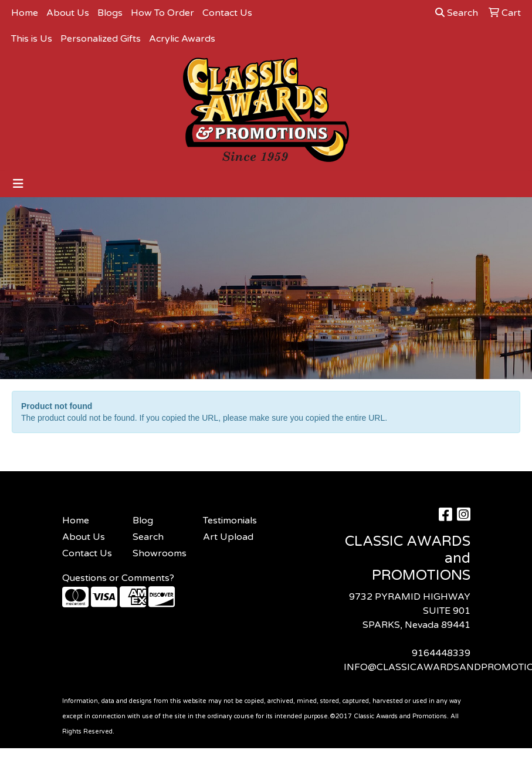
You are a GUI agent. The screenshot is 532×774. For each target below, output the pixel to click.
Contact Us (227, 13)
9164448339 (441, 653)
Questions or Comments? (118, 578)
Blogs (110, 13)
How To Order (162, 13)
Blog (143, 520)
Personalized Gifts (101, 39)
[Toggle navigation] (18, 184)
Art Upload (228, 537)
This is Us (32, 39)
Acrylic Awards (182, 39)
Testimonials (230, 520)
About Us (68, 13)
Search (457, 13)
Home (25, 13)
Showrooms (160, 553)
